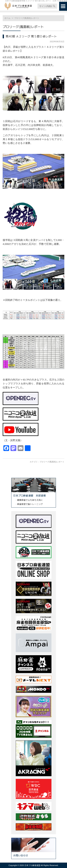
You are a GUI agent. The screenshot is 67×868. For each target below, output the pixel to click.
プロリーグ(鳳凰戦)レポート (52, 462)
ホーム (7, 18)
